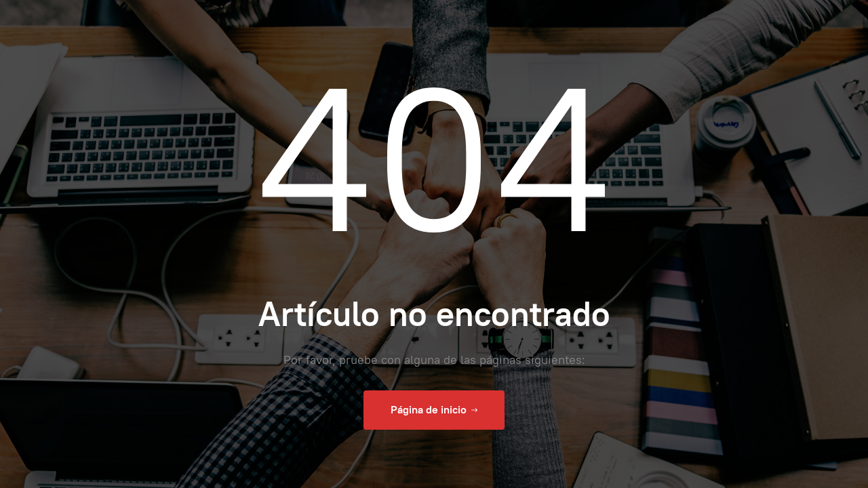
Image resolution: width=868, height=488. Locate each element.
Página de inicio (434, 410)
